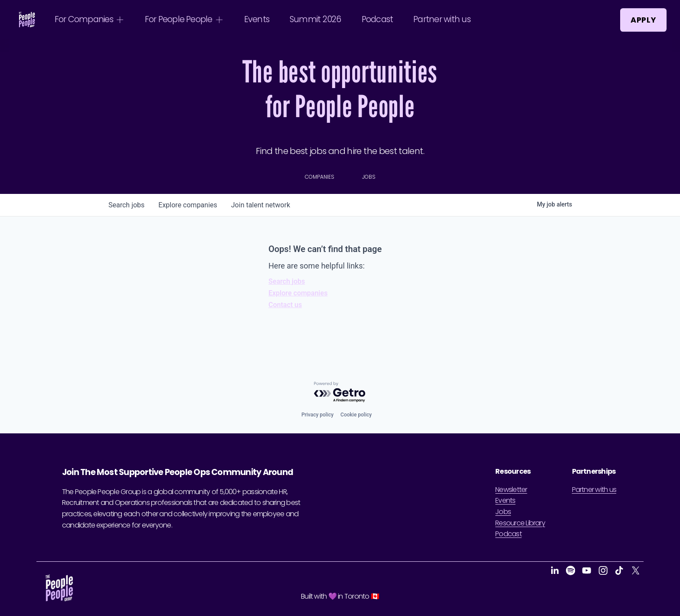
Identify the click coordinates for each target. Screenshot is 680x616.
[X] (636, 570)
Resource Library (520, 523)
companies (188, 205)
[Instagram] (603, 570)
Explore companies (298, 293)
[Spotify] (570, 570)
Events (257, 19)
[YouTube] (587, 570)
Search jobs (287, 281)
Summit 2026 (315, 19)
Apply (643, 20)
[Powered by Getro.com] (340, 392)
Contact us (285, 305)
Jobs (503, 512)
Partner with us (442, 19)
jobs (126, 205)
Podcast (378, 19)
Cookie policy (356, 415)
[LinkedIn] (554, 570)
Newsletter (511, 490)
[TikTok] (619, 570)
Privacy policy (317, 415)
